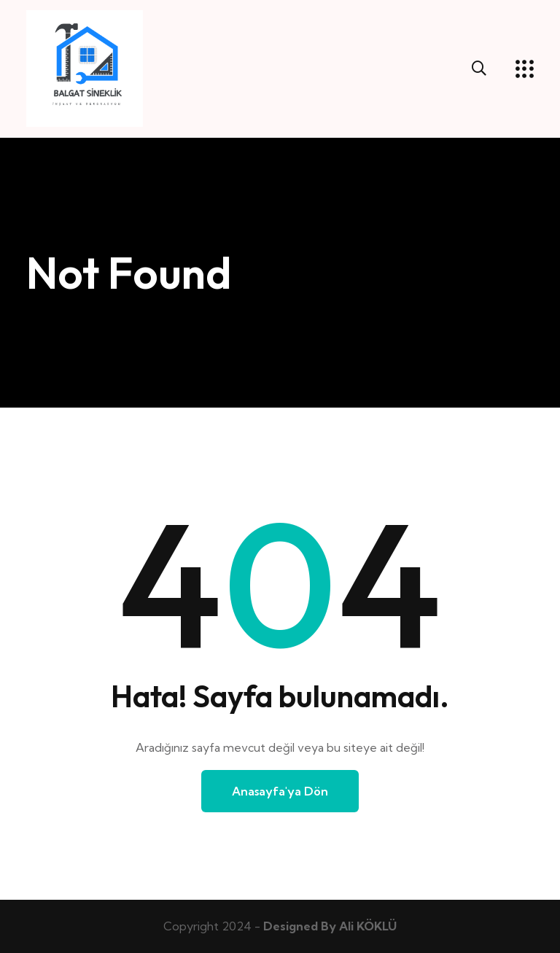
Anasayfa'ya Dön (280, 791)
